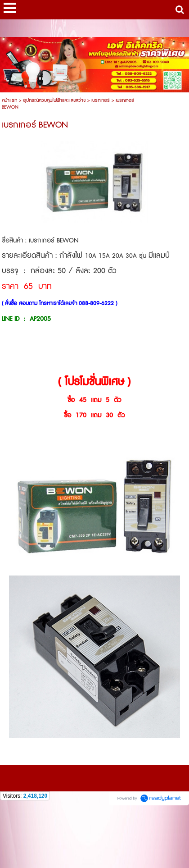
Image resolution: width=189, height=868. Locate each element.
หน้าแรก (9, 100)
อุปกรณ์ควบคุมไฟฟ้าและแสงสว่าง (54, 100)
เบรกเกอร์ (101, 100)
